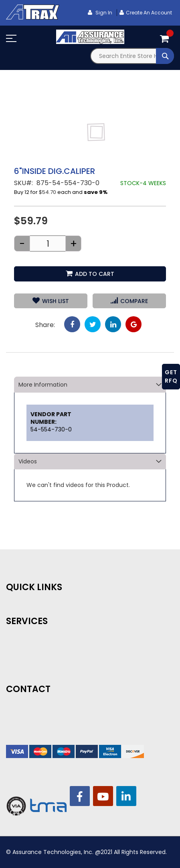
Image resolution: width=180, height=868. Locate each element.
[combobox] (132, 56)
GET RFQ (171, 376)
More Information (43, 385)
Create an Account (149, 13)
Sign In (103, 13)
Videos (28, 461)
